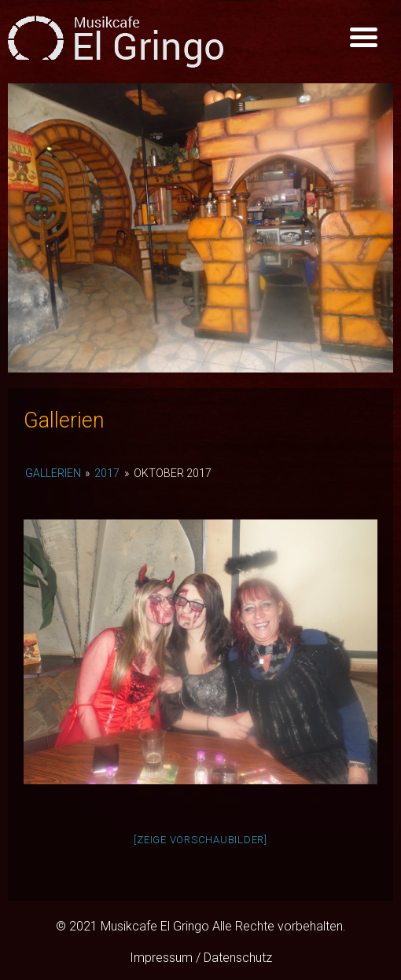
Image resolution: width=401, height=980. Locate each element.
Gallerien (53, 473)
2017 (107, 473)
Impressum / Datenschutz (201, 958)
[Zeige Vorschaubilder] (200, 840)
